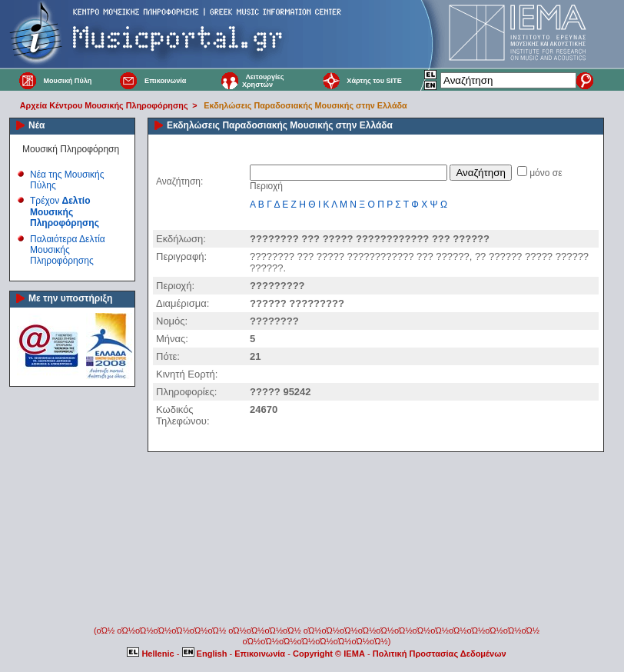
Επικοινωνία (165, 81)
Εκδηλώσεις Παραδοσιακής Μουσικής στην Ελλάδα (305, 105)
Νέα (37, 125)
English (206, 654)
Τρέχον (65, 212)
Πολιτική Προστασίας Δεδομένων (440, 654)
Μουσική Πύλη (67, 81)
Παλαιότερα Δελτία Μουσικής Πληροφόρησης (68, 250)
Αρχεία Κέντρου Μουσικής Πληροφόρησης (104, 105)
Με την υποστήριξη (70, 298)
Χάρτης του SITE (374, 81)
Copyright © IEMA (329, 654)
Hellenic (151, 654)
